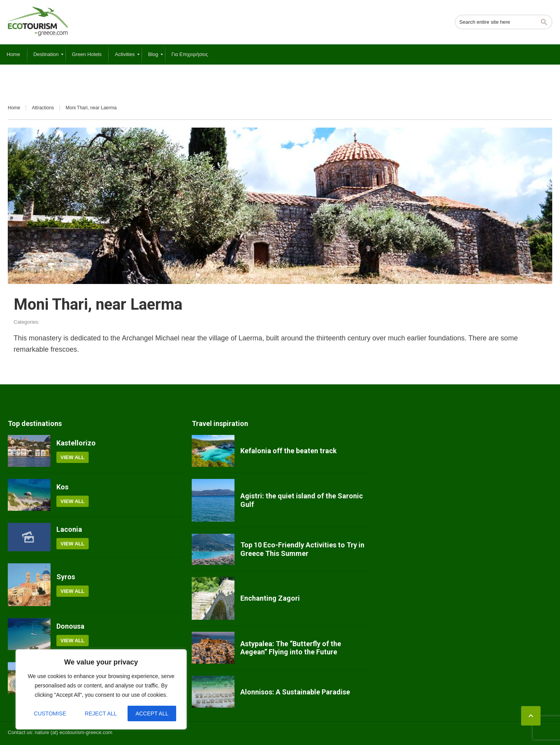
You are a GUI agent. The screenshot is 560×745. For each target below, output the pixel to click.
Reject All (101, 713)
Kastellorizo (76, 443)
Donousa (70, 626)
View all (73, 457)
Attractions (43, 108)
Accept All (152, 713)
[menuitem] (13, 54)
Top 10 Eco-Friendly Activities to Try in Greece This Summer (302, 549)
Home (14, 108)
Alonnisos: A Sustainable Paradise (295, 692)
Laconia (69, 529)
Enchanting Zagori (270, 598)
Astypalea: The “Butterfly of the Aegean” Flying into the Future (291, 648)
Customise (50, 713)
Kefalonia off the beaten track (289, 451)
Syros (66, 577)
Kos (62, 487)
